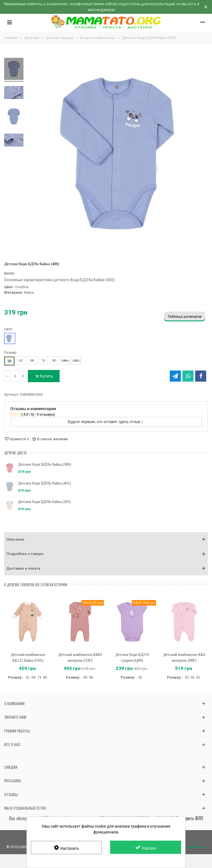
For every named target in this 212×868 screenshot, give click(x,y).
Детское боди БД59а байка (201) (44, 502)
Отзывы (11, 794)
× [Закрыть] (206, 7)
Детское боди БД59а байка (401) (44, 483)
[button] (106, 539)
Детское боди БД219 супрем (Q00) (132, 658)
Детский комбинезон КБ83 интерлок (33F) (80, 658)
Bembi (9, 273)
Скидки (11, 767)
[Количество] (15, 376)
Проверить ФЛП (190, 818)
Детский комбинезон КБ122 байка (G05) (28, 658)
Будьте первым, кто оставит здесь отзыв (105, 422)
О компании (14, 703)
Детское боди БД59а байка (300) (44, 464)
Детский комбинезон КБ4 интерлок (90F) (184, 658)
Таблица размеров (185, 316)
